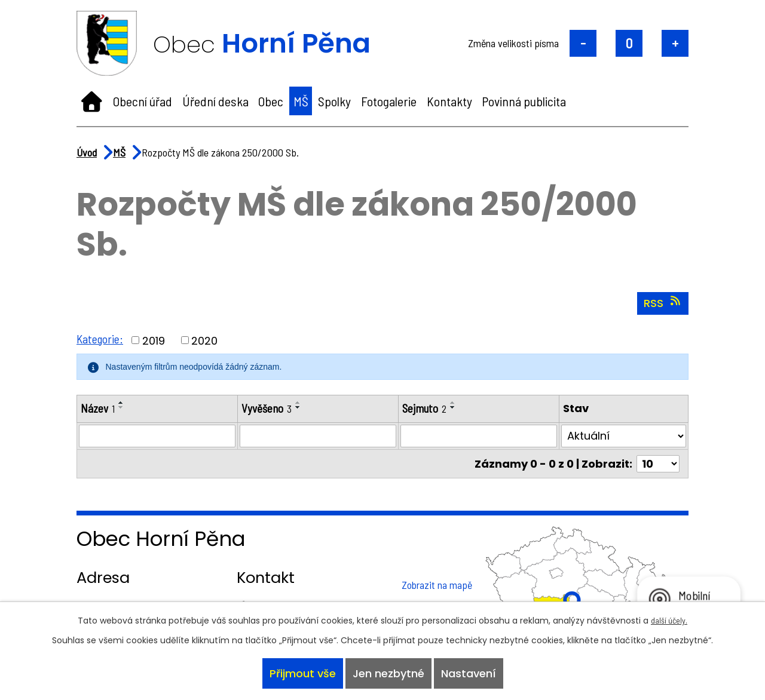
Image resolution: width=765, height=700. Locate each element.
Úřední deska (215, 101)
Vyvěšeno (267, 409)
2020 (206, 340)
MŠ (301, 101)
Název (98, 409)
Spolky (334, 101)
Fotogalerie (389, 101)
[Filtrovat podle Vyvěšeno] (318, 437)
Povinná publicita (524, 101)
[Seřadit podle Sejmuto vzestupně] (455, 403)
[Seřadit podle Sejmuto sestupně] (455, 407)
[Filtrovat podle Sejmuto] (479, 437)
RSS (663, 303)
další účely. (669, 617)
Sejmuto (426, 409)
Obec (271, 101)
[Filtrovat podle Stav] (624, 437)
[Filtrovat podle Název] (157, 437)
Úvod (92, 101)
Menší (583, 43)
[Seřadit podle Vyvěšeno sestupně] (298, 407)
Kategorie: (100, 339)
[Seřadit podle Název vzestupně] (122, 403)
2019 (155, 340)
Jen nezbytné (388, 672)
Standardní (629, 43)
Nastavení (471, 672)
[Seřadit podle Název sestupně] (122, 407)
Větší (675, 43)
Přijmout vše (300, 672)
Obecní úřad (143, 101)
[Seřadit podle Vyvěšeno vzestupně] (298, 403)
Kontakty (449, 101)
